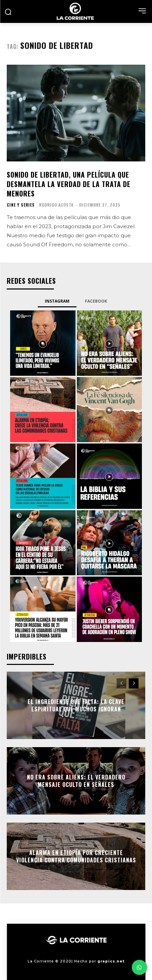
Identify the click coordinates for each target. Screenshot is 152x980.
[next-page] (134, 683)
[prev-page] (121, 683)
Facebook (96, 301)
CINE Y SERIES (21, 205)
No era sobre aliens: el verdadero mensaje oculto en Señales (76, 780)
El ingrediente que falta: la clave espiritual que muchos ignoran (76, 705)
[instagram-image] (43, 343)
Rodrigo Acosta (56, 205)
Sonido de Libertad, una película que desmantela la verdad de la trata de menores (69, 184)
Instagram (57, 301)
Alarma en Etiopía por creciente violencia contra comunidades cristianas (76, 856)
